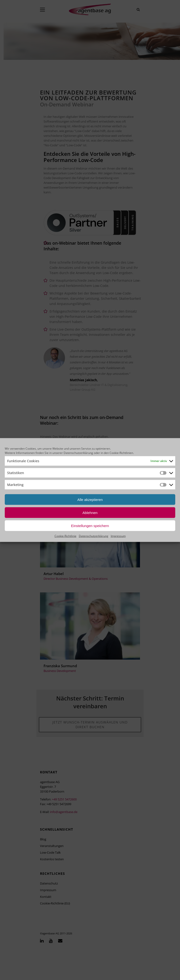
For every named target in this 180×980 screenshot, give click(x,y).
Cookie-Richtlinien (121, 453)
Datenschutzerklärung (78, 453)
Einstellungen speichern (90, 526)
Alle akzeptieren (90, 499)
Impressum (118, 536)
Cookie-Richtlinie (65, 536)
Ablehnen (90, 512)
